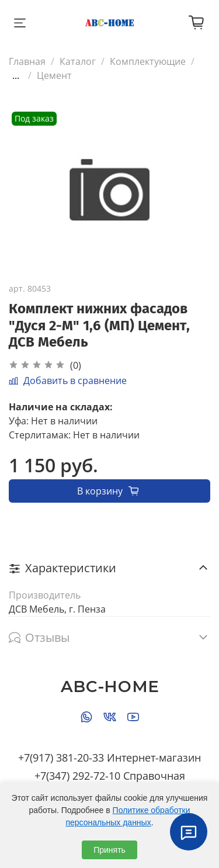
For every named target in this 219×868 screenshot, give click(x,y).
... (16, 75)
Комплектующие (148, 61)
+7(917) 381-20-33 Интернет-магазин (109, 758)
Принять (109, 850)
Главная (27, 61)
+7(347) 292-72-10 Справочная (110, 776)
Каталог (78, 61)
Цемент (54, 75)
